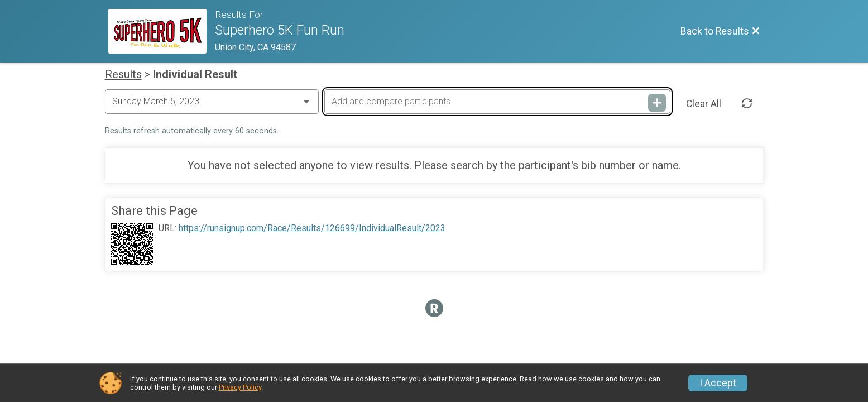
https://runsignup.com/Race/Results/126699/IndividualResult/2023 (312, 228)
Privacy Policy (240, 387)
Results (123, 74)
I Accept (718, 383)
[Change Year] (212, 102)
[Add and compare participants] (497, 102)
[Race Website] (162, 31)
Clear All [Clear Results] (704, 104)
